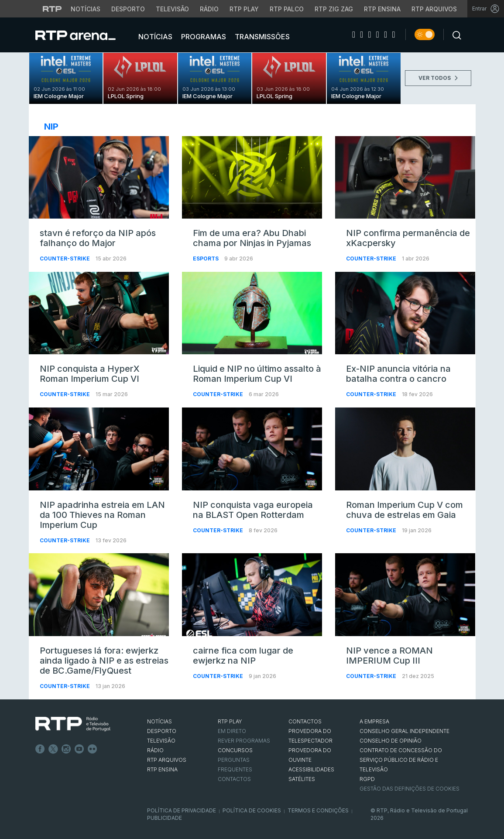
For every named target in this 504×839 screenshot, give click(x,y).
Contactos (234, 779)
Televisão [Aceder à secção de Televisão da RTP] (172, 9)
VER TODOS (438, 78)
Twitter (53, 749)
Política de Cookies (252, 810)
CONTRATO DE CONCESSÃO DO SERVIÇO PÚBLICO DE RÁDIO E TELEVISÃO (401, 760)
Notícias (154, 37)
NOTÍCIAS (159, 721)
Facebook (40, 749)
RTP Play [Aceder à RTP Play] (244, 9)
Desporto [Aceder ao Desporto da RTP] (128, 9)
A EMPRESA (374, 721)
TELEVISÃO (161, 741)
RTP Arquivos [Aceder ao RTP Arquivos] (434, 9)
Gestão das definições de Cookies (410, 789)
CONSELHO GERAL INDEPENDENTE (405, 731)
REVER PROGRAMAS (244, 741)
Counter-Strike (65, 259)
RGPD (367, 779)
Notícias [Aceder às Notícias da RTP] (86, 9)
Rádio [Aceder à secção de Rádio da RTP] (209, 9)
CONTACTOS (305, 721)
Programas (203, 37)
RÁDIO (155, 750)
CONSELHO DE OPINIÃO (391, 741)
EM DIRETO (232, 731)
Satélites (302, 779)
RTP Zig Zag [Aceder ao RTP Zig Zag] (334, 9)
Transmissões (261, 37)
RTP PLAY (230, 721)
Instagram (66, 749)
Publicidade (165, 818)
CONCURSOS (235, 750)
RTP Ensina (162, 769)
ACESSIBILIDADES (311, 769)
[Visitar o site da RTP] (52, 9)
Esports (206, 259)
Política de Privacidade (182, 810)
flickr (93, 749)
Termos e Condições (318, 810)
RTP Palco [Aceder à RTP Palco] (287, 9)
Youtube (79, 749)
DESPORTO (162, 731)
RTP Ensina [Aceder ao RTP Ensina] (382, 9)
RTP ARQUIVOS (167, 760)
